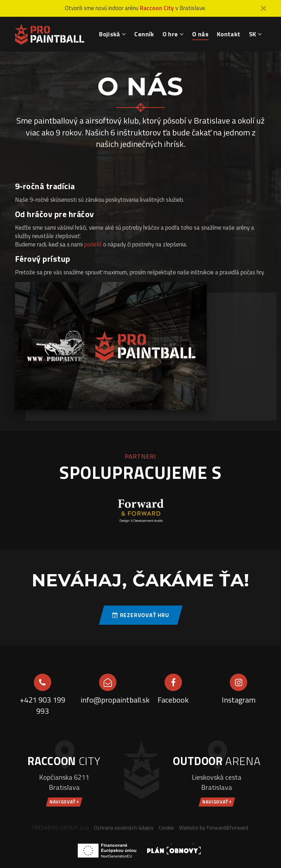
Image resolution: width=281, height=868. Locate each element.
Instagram (239, 700)
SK (255, 34)
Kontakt (229, 34)
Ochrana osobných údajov (124, 828)
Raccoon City (157, 8)
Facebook (173, 700)
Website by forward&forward (214, 828)
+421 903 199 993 (43, 706)
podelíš (93, 244)
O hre (173, 34)
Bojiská (112, 34)
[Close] (263, 8)
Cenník (144, 34)
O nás (200, 34)
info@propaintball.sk (108, 700)
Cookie (166, 828)
